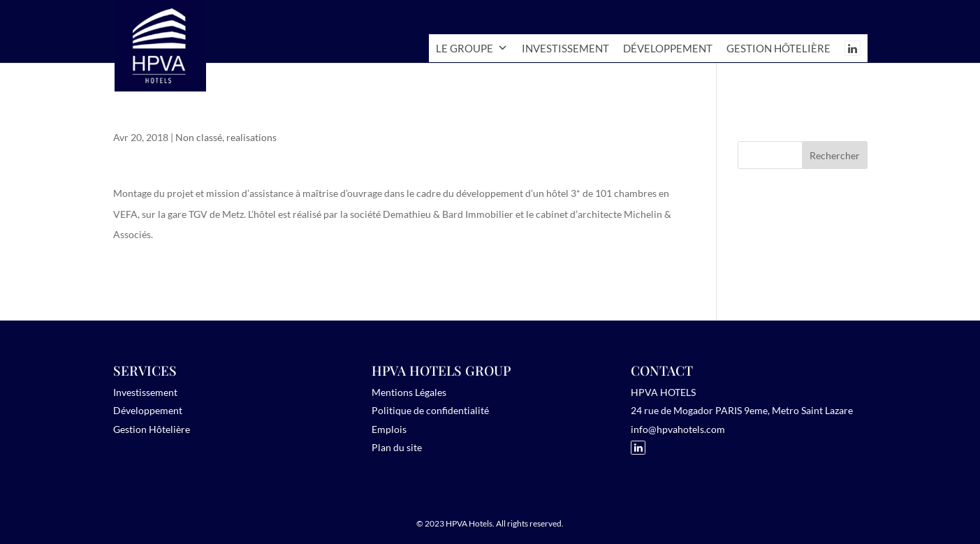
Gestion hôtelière (778, 48)
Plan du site (397, 447)
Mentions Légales (409, 392)
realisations (251, 137)
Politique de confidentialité (430, 410)
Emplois (389, 429)
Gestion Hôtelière (152, 429)
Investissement (565, 48)
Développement (668, 48)
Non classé (199, 137)
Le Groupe (472, 48)
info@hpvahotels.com (678, 429)
